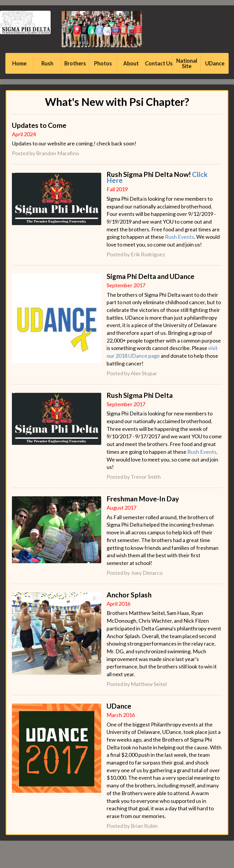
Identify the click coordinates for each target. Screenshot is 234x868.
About (131, 63)
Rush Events (180, 237)
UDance (215, 63)
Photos (103, 63)
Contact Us (159, 63)
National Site (187, 63)
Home (19, 63)
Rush (47, 63)
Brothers (75, 63)
